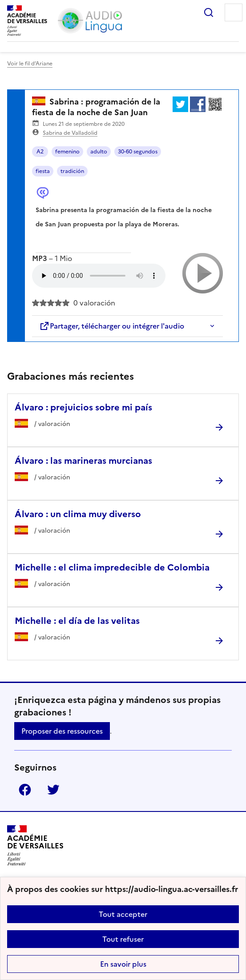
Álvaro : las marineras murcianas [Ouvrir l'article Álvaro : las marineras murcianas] (83, 461)
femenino (67, 152)
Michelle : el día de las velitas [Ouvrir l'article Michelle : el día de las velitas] (77, 621)
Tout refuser (123, 939)
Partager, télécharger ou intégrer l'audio (112, 326)
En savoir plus (123, 964)
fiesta (43, 171)
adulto (99, 152)
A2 (40, 152)
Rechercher (209, 12)
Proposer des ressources (62, 731)
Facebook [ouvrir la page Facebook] (25, 790)
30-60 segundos (138, 152)
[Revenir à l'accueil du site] (35, 845)
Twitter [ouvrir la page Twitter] (53, 790)
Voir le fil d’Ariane (30, 64)
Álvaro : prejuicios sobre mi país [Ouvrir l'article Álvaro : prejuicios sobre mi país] (83, 407)
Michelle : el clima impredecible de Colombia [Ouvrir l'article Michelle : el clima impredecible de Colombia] (112, 567)
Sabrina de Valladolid (70, 133)
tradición (72, 171)
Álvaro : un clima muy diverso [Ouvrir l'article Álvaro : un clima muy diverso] (78, 514)
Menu (234, 12)
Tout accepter (123, 914)
